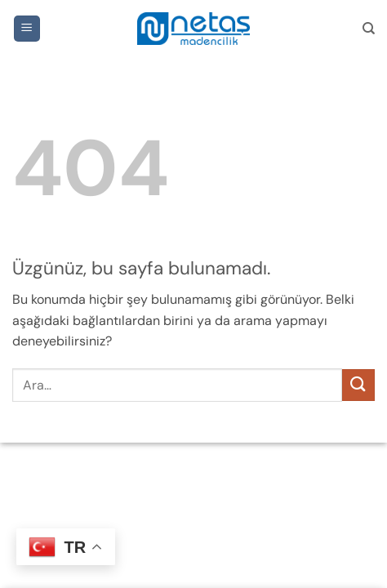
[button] (27, 29)
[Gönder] (358, 385)
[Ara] (369, 29)
